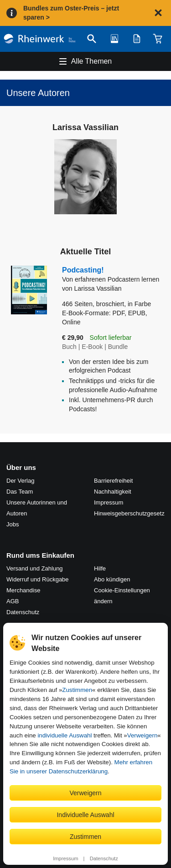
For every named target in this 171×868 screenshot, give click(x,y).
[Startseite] (40, 39)
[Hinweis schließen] (158, 13)
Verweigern (142, 735)
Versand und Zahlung (35, 568)
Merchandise (23, 590)
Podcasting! (113, 275)
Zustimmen (77, 690)
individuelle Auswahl (65, 735)
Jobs (13, 524)
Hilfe (100, 568)
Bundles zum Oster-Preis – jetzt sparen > (71, 13)
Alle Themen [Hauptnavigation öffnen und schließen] (92, 61)
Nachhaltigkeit (113, 492)
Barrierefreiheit (113, 481)
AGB (13, 601)
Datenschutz (104, 858)
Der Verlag (20, 481)
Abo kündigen (112, 579)
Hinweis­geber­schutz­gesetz (129, 513)
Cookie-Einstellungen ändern (122, 596)
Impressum (65, 858)
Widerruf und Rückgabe (38, 579)
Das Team (20, 492)
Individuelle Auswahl (85, 815)
